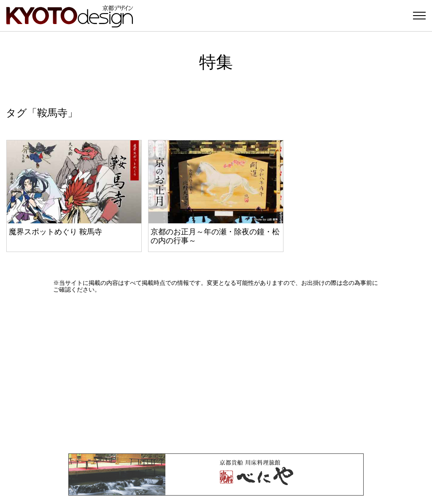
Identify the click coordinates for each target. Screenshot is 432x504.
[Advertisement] (216, 373)
